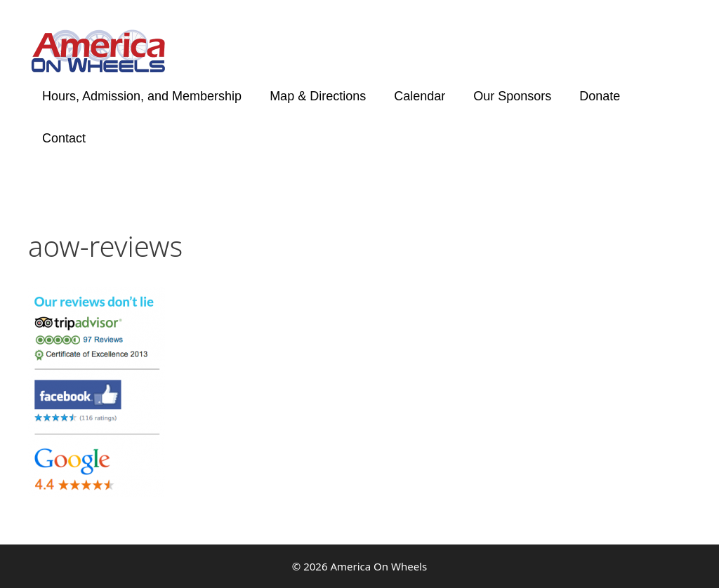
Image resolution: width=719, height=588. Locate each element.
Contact (64, 138)
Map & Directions (318, 96)
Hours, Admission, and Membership (142, 96)
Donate (600, 96)
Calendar (420, 96)
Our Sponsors (512, 96)
